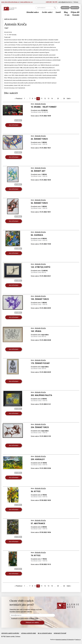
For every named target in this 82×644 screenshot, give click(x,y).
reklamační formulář (60, 633)
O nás (67, 15)
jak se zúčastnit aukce (45, 633)
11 (42, 99)
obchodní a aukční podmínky (10, 633)
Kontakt (76, 15)
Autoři (58, 12)
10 (38, 99)
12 (45, 99)
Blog (66, 12)
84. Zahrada (37, 235)
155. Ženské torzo (40, 299)
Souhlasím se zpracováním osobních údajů (24, 619)
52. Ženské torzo (39, 203)
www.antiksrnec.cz (26, 2)
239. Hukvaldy (38, 459)
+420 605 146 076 (52, 2)
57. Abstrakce (38, 523)
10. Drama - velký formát (44, 107)
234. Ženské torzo (40, 427)
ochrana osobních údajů (28, 633)
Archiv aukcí (47, 12)
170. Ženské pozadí (40, 363)
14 (52, 99)
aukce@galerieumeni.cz (65, 2)
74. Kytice (36, 555)
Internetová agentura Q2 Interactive (65, 640)
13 (48, 99)
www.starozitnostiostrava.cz (10, 2)
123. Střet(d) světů (41, 267)
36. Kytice (36, 491)
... (27, 99)
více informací (14, 125)
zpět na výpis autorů (11, 19)
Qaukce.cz (78, 640)
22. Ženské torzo (39, 139)
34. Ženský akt (38, 171)
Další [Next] (69, 99)
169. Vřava (36, 331)
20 (58, 99)
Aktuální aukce (32, 12)
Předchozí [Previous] (18, 99)
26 (64, 99)
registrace (75, 8)
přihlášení (65, 8)
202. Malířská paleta (41, 395)
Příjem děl (75, 12)
